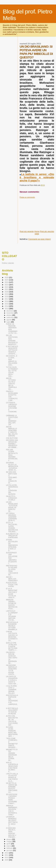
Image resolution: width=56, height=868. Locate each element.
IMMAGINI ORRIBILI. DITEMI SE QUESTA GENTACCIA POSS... (12, 604)
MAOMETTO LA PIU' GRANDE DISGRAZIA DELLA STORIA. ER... (12, 755)
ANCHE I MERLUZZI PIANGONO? (12, 579)
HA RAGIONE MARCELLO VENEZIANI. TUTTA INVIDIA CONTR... (11, 670)
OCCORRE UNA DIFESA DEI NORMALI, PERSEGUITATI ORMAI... (12, 444)
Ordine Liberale (8, 263)
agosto (9, 320)
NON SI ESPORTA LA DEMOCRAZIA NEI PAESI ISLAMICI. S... (12, 767)
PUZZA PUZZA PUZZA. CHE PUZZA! (12, 585)
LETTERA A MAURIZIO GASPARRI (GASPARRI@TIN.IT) (11, 517)
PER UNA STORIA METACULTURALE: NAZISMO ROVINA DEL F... (12, 455)
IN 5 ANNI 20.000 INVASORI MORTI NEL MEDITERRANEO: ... (12, 732)
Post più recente (27, 231)
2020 (7, 292)
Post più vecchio (47, 231)
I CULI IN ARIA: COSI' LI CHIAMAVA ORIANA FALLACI (11, 690)
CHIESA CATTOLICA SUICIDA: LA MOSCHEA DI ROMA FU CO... (12, 636)
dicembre (10, 311)
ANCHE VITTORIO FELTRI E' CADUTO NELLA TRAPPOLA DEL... (11, 384)
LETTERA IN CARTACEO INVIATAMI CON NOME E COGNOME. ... (11, 408)
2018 (7, 296)
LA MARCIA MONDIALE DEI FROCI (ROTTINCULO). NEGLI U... (12, 821)
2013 (7, 308)
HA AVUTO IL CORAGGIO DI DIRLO (11, 498)
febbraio (10, 848)
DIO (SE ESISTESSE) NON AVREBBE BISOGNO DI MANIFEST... (12, 340)
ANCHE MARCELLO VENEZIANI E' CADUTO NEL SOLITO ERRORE (12, 431)
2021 (7, 289)
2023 (7, 285)
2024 (7, 282)
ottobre (9, 315)
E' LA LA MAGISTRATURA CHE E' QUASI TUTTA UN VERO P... (12, 593)
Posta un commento (27, 197)
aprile (9, 844)
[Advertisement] (37, 213)
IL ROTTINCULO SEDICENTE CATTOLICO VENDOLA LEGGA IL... (12, 350)
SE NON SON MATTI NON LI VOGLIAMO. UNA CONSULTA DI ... (11, 477)
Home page (37, 233)
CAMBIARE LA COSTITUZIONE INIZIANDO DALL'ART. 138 (12, 420)
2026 (7, 277)
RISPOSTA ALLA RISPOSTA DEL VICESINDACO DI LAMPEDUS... (12, 701)
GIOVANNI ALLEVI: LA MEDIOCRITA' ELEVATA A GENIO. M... (12, 466)
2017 (7, 299)
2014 (7, 306)
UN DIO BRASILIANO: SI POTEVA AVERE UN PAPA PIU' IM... (12, 507)
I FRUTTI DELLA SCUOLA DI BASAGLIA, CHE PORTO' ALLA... (12, 777)
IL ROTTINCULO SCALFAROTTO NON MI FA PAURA (12, 711)
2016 (7, 301)
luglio (9, 322)
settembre (11, 317)
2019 (7, 294)
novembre (11, 313)
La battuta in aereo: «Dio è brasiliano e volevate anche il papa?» (37, 177)
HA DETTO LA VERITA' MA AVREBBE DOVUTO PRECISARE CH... (12, 788)
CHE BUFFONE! (12, 438)
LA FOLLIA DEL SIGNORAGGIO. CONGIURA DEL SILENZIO (12, 490)
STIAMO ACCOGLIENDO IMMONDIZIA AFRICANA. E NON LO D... (12, 545)
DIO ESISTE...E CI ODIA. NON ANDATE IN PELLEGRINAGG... (12, 360)
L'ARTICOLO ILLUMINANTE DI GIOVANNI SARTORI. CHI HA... (12, 615)
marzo (9, 846)
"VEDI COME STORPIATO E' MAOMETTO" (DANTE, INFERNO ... (12, 743)
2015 (7, 304)
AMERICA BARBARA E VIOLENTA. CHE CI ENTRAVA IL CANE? (12, 810)
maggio (10, 841)
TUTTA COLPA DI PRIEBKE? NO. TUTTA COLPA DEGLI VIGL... (12, 372)
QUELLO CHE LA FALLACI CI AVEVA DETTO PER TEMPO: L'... (12, 646)
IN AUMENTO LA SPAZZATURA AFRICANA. (12, 536)
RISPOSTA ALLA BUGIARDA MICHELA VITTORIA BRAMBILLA (12, 626)
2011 (7, 855)
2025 (7, 280)
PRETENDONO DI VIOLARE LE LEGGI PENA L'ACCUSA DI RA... (12, 570)
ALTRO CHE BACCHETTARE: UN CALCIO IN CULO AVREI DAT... (12, 720)
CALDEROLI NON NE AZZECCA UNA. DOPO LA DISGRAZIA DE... (11, 658)
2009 (7, 860)
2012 (7, 853)
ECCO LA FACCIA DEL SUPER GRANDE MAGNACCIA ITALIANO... (12, 527)
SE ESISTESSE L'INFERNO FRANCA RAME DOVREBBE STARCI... (12, 799)
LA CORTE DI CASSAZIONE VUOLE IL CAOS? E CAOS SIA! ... (12, 680)
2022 (7, 287)
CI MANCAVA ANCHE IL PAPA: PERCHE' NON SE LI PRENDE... (11, 833)
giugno (9, 839)
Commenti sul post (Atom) (39, 239)
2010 (7, 857)
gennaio (10, 850)
